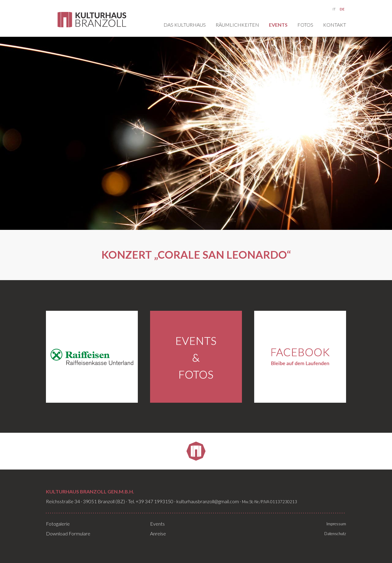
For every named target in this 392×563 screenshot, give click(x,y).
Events (278, 25)
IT (334, 9)
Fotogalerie (58, 524)
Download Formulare (68, 533)
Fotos (305, 25)
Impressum (336, 524)
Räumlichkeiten (237, 25)
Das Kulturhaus (185, 25)
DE (342, 9)
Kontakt (335, 25)
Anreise (158, 533)
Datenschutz (335, 534)
